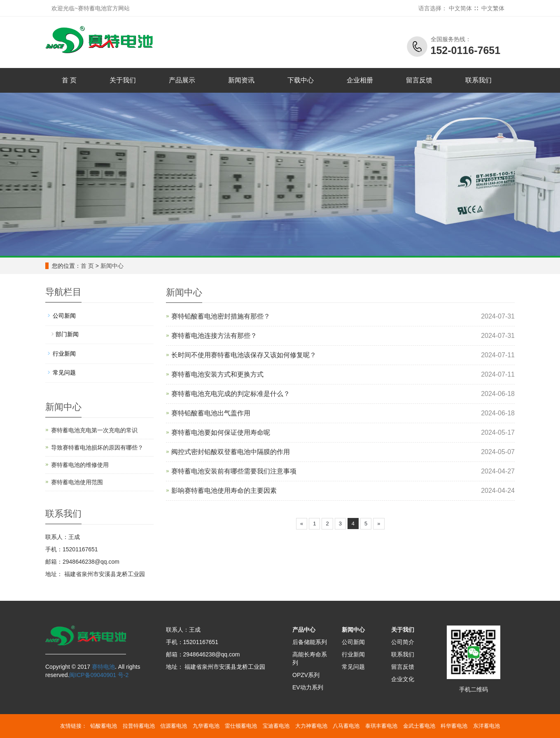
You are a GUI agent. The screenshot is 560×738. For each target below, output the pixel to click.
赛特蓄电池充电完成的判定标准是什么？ (231, 394)
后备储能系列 (310, 642)
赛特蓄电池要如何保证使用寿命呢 (221, 432)
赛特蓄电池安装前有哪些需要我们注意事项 (234, 471)
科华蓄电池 (454, 726)
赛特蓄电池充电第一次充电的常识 (94, 430)
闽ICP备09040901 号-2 (99, 675)
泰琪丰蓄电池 (381, 726)
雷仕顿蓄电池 (241, 726)
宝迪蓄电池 (276, 726)
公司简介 (403, 642)
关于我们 (123, 80)
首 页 (69, 80)
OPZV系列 (306, 675)
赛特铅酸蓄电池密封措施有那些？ (221, 316)
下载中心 (301, 80)
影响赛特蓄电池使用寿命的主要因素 (224, 491)
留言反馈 (419, 80)
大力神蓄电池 (311, 726)
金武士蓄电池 (419, 726)
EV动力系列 (308, 687)
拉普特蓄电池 (139, 726)
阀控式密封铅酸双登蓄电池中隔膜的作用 (231, 452)
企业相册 (360, 80)
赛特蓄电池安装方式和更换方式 (217, 374)
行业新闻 (64, 354)
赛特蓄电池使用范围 (77, 482)
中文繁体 (493, 8)
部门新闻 (67, 334)
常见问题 (64, 373)
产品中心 (304, 630)
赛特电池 (103, 667)
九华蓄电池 (206, 726)
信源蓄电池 (174, 726)
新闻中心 (112, 266)
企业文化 (403, 679)
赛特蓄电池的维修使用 (80, 465)
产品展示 (182, 80)
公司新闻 (64, 316)
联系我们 (478, 80)
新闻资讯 (241, 80)
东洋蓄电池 (486, 726)
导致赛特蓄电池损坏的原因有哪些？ (97, 447)
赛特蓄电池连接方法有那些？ (214, 336)
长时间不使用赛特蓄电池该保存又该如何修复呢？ (244, 355)
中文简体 (460, 8)
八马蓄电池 (346, 726)
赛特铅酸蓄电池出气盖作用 (211, 413)
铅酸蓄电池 (104, 726)
